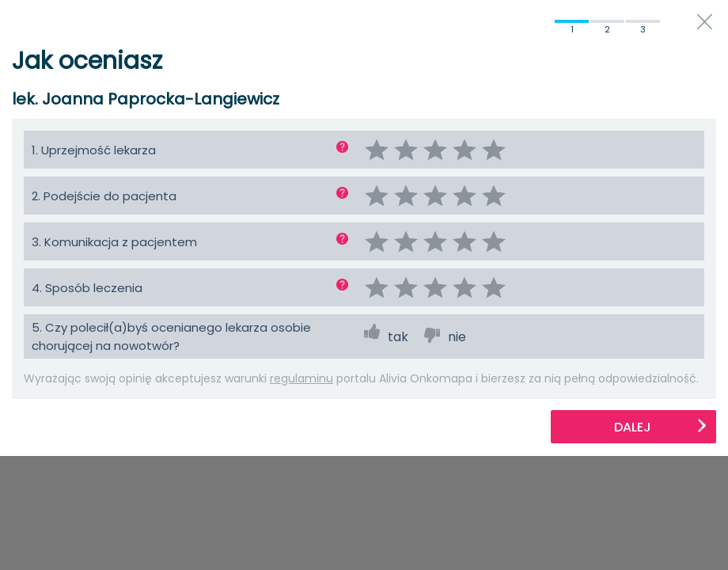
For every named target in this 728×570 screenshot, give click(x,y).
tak (398, 337)
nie (457, 337)
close (705, 22)
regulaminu (301, 378)
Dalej (661, 427)
